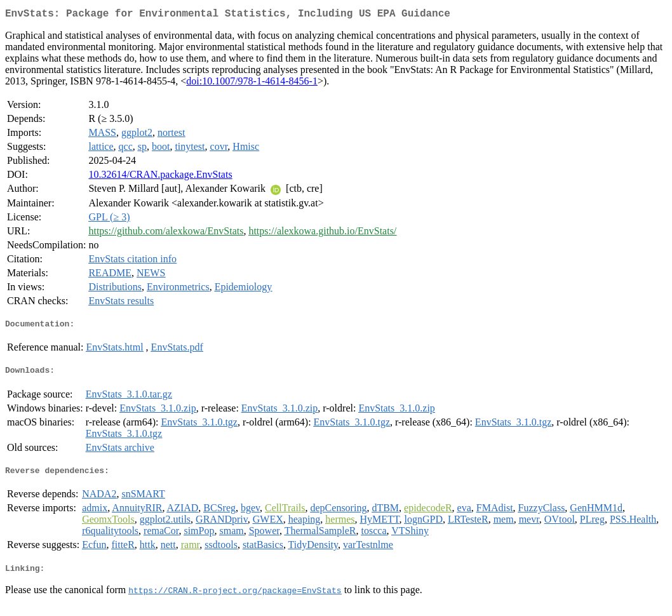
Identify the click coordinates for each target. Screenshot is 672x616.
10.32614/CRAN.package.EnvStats (160, 177)
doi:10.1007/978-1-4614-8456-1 (252, 84)
